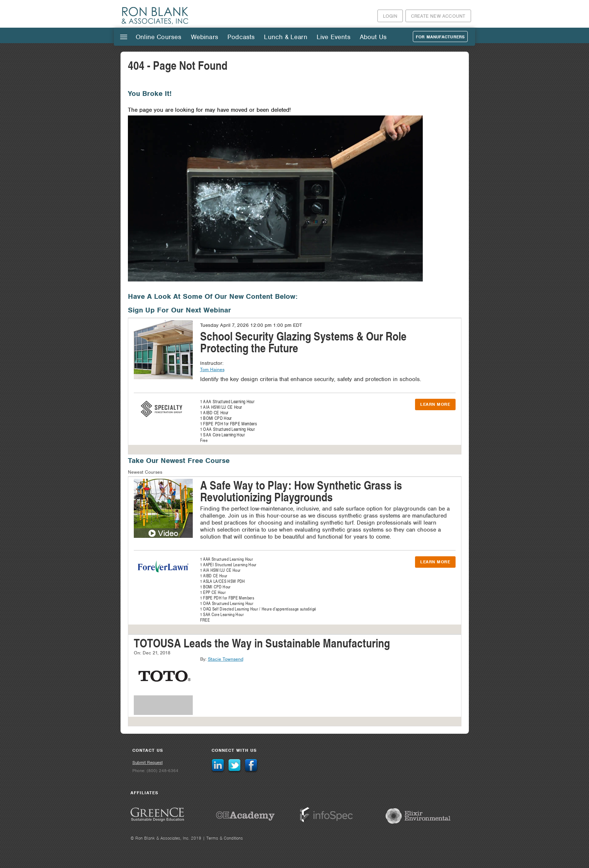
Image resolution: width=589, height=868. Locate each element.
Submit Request (147, 762)
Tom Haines (212, 369)
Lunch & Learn (285, 37)
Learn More (435, 404)
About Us (373, 37)
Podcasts (241, 37)
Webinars (205, 37)
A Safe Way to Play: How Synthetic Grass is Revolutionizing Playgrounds (301, 491)
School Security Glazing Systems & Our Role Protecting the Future (303, 342)
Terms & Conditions (225, 838)
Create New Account (438, 16)
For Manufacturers (440, 37)
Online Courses (159, 37)
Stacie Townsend (226, 659)
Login (390, 16)
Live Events (334, 37)
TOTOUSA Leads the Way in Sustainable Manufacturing (262, 643)
